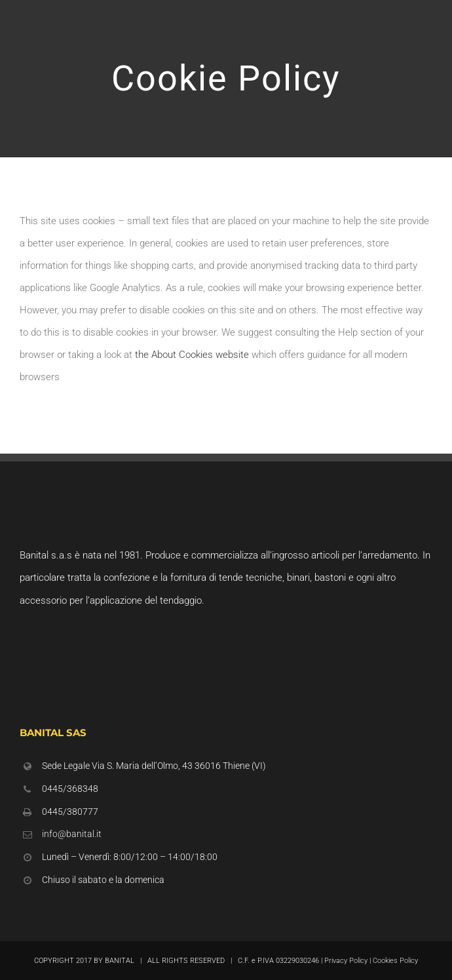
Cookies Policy (395, 961)
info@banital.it (72, 834)
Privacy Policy (346, 961)
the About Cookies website (192, 355)
